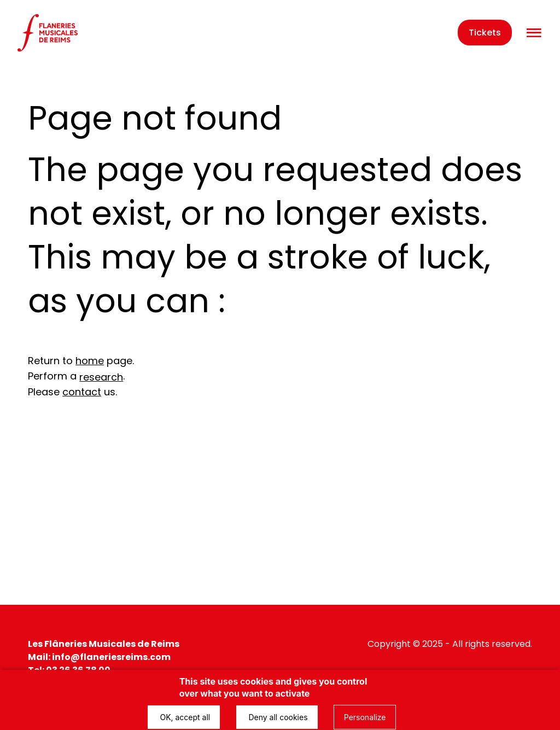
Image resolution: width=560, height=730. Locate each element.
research (101, 377)
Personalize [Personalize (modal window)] (365, 717)
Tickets (485, 33)
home (90, 361)
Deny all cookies (277, 717)
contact (82, 392)
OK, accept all (184, 717)
